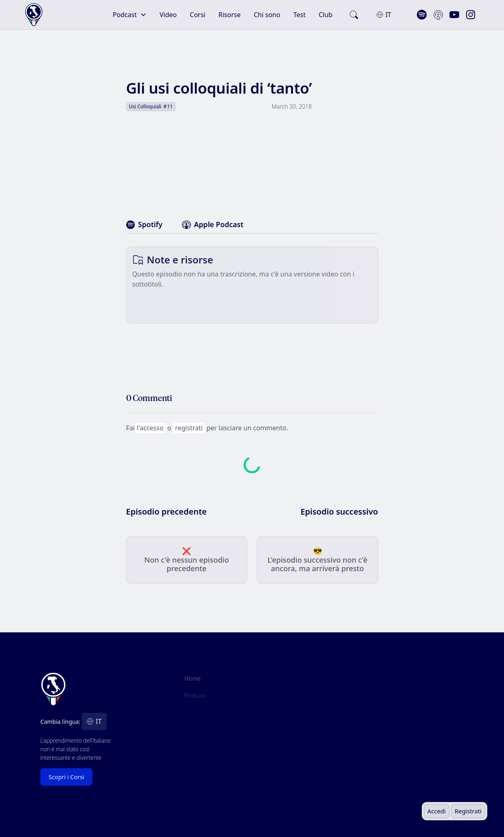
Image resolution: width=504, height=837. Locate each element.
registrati (189, 428)
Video (168, 15)
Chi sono (267, 15)
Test (299, 15)
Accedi (437, 811)
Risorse (230, 15)
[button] (130, 15)
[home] (52, 15)
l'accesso (150, 428)
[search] (354, 15)
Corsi (197, 15)
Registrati (468, 811)
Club (326, 15)
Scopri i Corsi (66, 777)
